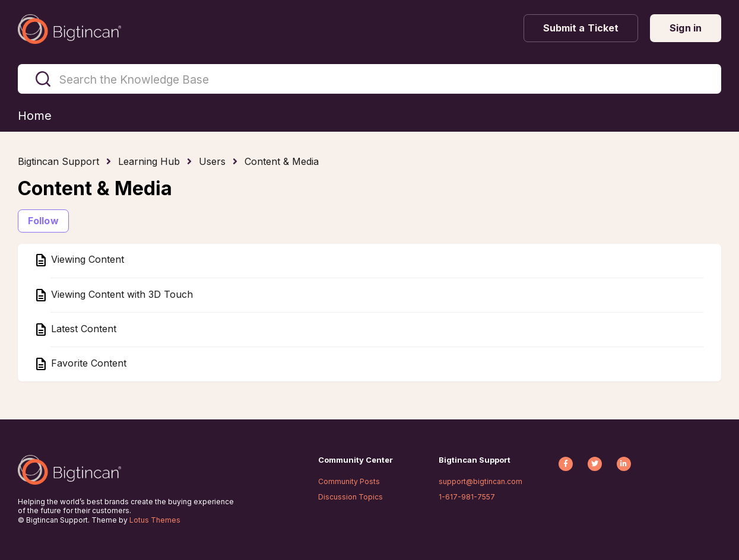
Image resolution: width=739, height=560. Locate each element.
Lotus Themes (155, 520)
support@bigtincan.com (480, 481)
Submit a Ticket (581, 28)
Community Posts (349, 481)
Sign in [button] (686, 28)
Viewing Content (86, 260)
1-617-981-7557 (467, 497)
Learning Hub (149, 161)
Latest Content (82, 329)
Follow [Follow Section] (43, 221)
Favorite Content (87, 363)
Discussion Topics (351, 497)
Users (212, 161)
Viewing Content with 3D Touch (120, 294)
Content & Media (282, 161)
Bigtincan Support (58, 161)
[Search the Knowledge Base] (369, 79)
